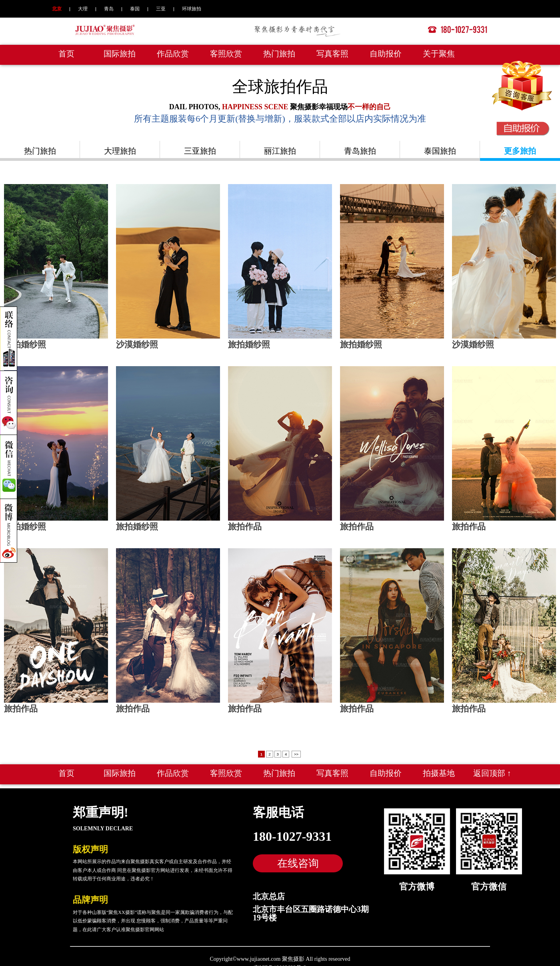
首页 (66, 54)
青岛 (109, 9)
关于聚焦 (439, 54)
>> (296, 749)
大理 (83, 9)
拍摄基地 (439, 768)
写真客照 (332, 54)
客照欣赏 (226, 54)
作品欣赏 (173, 54)
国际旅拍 (120, 54)
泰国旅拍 (440, 151)
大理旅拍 (120, 151)
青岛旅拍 (360, 151)
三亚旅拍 (200, 151)
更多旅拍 (520, 151)
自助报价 (386, 54)
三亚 (161, 9)
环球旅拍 (192, 9)
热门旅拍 (279, 54)
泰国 (135, 9)
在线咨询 (298, 858)
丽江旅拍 (280, 151)
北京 (57, 9)
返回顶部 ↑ (492, 768)
